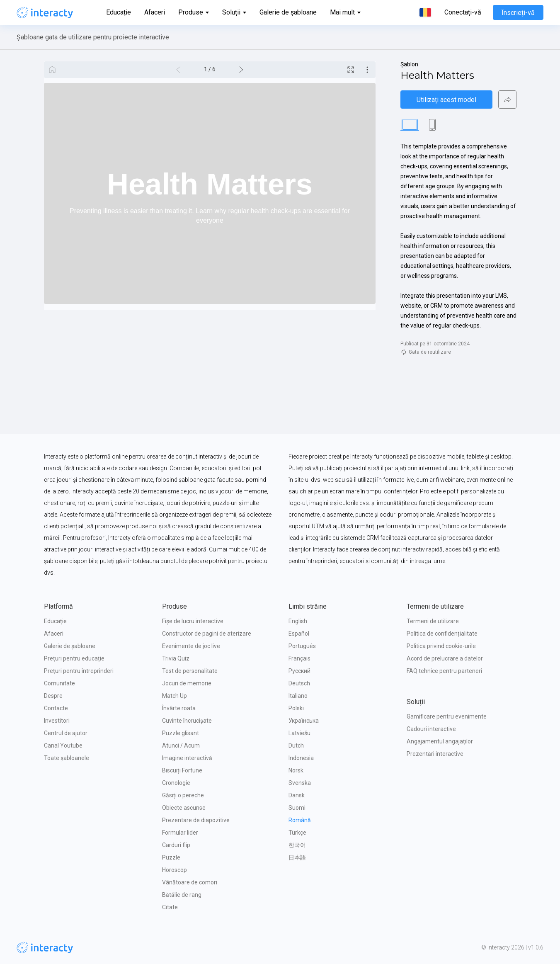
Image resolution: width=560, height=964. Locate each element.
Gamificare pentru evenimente (447, 716)
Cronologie (176, 783)
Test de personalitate (190, 671)
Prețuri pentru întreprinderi (79, 671)
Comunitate (59, 683)
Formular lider (180, 833)
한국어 (297, 845)
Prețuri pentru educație (74, 658)
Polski (296, 708)
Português (302, 646)
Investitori (57, 721)
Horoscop (175, 870)
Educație (119, 12)
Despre (53, 696)
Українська (304, 721)
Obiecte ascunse (184, 808)
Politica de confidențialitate (442, 634)
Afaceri (155, 12)
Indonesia (301, 758)
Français (299, 658)
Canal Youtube (63, 745)
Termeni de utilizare (433, 621)
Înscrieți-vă (518, 13)
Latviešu (299, 733)
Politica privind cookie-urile (441, 646)
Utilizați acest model (446, 100)
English (298, 621)
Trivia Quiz (176, 658)
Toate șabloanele (67, 758)
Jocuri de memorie (187, 683)
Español (299, 634)
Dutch (296, 745)
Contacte (56, 708)
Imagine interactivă (187, 758)
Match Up (175, 696)
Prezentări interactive (435, 754)
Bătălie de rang (182, 895)
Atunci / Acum (181, 745)
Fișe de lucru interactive (193, 621)
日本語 (297, 857)
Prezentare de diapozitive (196, 820)
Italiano (298, 696)
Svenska (300, 783)
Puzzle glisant (181, 733)
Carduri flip (176, 845)
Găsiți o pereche (183, 795)
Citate (170, 907)
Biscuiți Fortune (182, 770)
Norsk (296, 770)
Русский (299, 671)
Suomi (297, 808)
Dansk (297, 795)
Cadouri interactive (431, 729)
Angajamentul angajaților (440, 741)
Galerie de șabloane (288, 12)
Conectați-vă (463, 12)
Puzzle (171, 857)
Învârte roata (179, 708)
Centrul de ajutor (66, 733)
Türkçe (297, 833)
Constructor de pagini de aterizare (207, 634)
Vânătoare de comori (190, 882)
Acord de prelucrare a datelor (445, 658)
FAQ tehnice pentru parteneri (444, 671)
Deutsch (299, 683)
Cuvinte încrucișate (187, 721)
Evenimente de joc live (191, 646)
